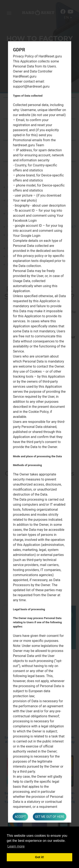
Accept (20, 817)
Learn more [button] (16, 846)
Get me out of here (50, 817)
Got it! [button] (39, 857)
